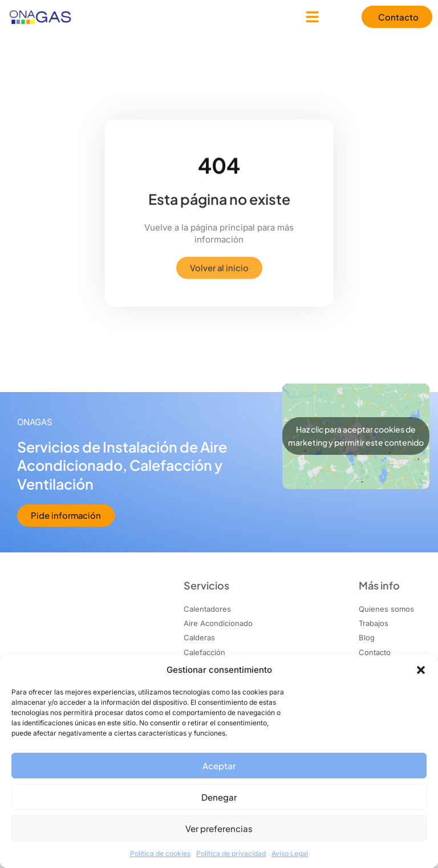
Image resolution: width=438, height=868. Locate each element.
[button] (421, 670)
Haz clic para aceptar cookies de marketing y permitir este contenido (356, 436)
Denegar (219, 797)
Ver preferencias (219, 828)
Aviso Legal (290, 853)
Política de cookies (160, 853)
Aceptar (219, 766)
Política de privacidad (231, 853)
